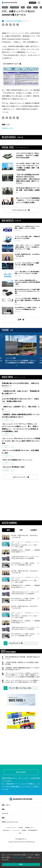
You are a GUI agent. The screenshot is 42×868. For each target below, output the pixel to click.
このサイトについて (11, 826)
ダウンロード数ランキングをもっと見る (20, 688)
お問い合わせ (6, 828)
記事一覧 (21, 320)
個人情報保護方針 (33, 828)
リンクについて (16, 828)
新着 (3, 807)
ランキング (5, 812)
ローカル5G (14, 7)
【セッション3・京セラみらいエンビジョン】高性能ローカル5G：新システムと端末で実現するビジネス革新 (22, 681)
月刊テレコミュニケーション (10, 820)
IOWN (5, 7)
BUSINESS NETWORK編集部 (14, 21)
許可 (21, 864)
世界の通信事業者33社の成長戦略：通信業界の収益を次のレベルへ (23, 658)
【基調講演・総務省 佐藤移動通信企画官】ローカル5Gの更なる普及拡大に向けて (22, 669)
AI (23, 7)
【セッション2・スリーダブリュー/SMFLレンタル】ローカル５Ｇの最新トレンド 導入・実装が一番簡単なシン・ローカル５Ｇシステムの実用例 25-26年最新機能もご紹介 (23, 675)
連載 (3, 816)
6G (29, 7)
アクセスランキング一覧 (16, 643)
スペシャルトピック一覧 (21, 210)
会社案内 (21, 826)
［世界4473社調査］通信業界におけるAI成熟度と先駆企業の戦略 (22, 663)
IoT (35, 7)
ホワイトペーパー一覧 (21, 477)
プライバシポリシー (19, 857)
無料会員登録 (33, 3)
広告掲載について (29, 826)
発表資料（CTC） (8, 128)
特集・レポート (6, 803)
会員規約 (24, 828)
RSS (20, 831)
